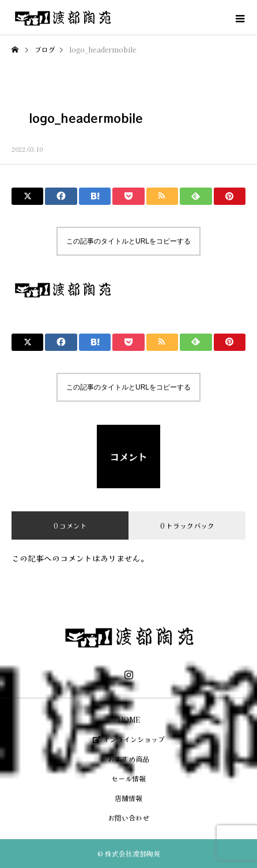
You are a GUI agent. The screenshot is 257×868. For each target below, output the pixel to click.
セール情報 (128, 778)
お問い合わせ (128, 818)
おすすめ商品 (128, 759)
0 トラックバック (187, 525)
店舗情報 (128, 798)
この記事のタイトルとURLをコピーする (128, 241)
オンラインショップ (129, 739)
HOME (129, 719)
